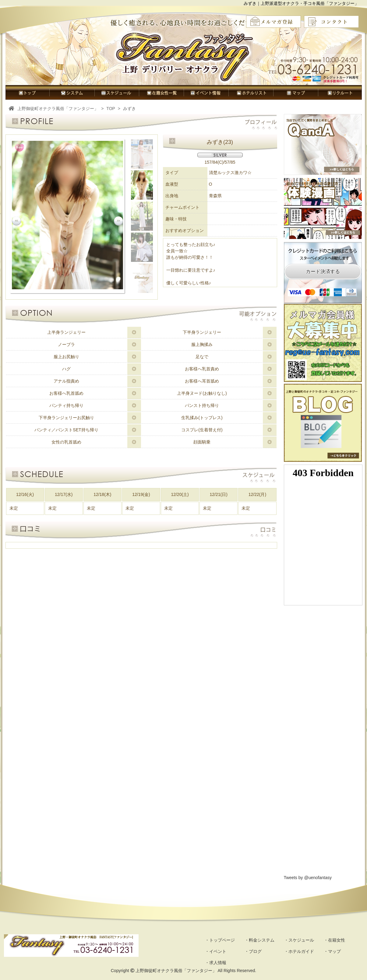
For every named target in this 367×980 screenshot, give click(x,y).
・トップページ (220, 940)
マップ (296, 92)
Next (118, 221)
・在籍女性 (334, 940)
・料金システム (259, 940)
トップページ (27, 92)
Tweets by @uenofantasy (308, 878)
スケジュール (117, 92)
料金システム (72, 92)
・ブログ (253, 951)
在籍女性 (161, 92)
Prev (16, 221)
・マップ (332, 951)
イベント (206, 92)
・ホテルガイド (299, 951)
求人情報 (340, 92)
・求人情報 (216, 963)
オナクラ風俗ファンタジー (185, 56)
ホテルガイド (251, 92)
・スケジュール (299, 940)
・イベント (216, 951)
